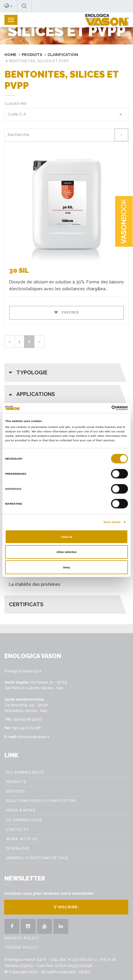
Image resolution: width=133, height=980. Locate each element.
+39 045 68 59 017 (27, 719)
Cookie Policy (22, 947)
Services (15, 791)
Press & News (21, 810)
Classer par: (16, 104)
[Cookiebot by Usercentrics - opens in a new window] (102, 408)
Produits (32, 55)
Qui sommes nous (25, 772)
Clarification (63, 55)
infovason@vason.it (33, 737)
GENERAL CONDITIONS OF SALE (37, 858)
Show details (112, 522)
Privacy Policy (22, 938)
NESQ (84, 972)
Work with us (22, 839)
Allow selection (66, 552)
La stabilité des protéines (35, 584)
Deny (67, 567)
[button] (9, 6)
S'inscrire (66, 907)
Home (10, 55)
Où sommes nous (24, 820)
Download (18, 849)
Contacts (17, 830)
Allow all (66, 537)
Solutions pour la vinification (41, 801)
